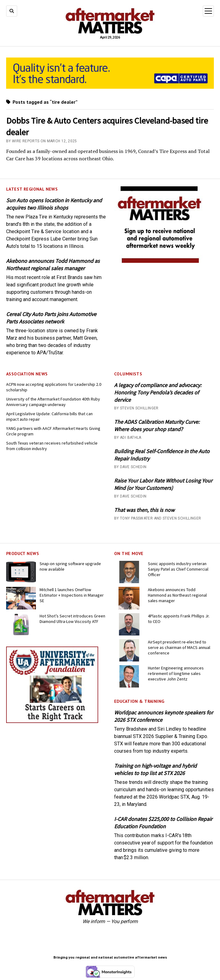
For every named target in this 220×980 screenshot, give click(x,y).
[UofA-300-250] (52, 721)
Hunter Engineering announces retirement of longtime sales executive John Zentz (176, 673)
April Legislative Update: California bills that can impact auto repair (49, 416)
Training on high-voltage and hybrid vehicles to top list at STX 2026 (155, 769)
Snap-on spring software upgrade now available (70, 566)
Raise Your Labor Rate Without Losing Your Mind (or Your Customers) (163, 484)
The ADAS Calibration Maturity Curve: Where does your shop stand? (157, 425)
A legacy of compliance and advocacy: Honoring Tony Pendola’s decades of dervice (158, 392)
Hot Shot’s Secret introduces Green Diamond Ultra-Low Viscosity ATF (72, 619)
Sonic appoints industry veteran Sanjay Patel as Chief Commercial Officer (178, 569)
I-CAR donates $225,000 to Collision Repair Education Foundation (163, 823)
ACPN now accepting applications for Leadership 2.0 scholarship (54, 387)
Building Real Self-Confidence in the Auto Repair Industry (162, 455)
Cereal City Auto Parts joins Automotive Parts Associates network (51, 318)
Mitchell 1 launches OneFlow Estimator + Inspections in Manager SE (72, 595)
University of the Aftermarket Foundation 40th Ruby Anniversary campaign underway (53, 402)
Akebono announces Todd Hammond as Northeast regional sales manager (53, 265)
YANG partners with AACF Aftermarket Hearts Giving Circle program (53, 431)
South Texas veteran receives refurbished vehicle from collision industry (52, 446)
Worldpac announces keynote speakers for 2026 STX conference (164, 716)
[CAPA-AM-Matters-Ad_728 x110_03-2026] (110, 87)
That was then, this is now (144, 510)
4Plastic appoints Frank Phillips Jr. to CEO (179, 619)
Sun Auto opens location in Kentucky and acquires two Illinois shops (54, 204)
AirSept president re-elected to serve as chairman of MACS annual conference (179, 647)
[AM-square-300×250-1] (160, 261)
